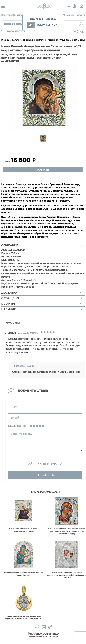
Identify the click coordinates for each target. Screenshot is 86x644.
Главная (5, 40)
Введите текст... (21, 434)
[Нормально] (37, 426)
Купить (43, 170)
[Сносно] (34, 426)
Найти (81, 24)
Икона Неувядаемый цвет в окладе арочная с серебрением (24, 574)
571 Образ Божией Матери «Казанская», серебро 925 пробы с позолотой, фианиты (24, 618)
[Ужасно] (31, 426)
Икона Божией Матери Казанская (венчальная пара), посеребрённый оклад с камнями (67, 575)
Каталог (16, 40)
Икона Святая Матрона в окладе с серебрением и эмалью (24, 530)
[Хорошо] (40, 426)
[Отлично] (43, 426)
